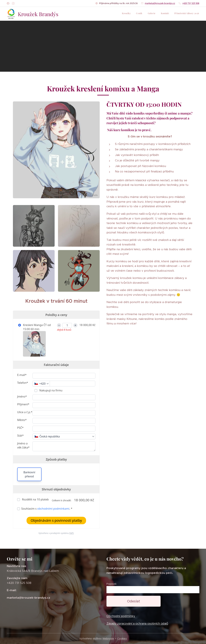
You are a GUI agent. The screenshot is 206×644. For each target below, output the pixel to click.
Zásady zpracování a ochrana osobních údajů (137, 623)
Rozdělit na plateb (35, 499)
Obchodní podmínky (121, 616)
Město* (22, 420)
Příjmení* (23, 404)
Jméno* (22, 396)
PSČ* (20, 428)
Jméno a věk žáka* (23, 445)
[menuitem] (178, 14)
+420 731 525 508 (191, 3)
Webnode (108, 639)
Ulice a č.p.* (25, 412)
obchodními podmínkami (53, 508)
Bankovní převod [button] (29, 474)
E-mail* (22, 375)
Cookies (122, 639)
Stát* (20, 435)
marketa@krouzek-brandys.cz (160, 3)
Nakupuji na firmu (51, 390)
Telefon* (23, 383)
